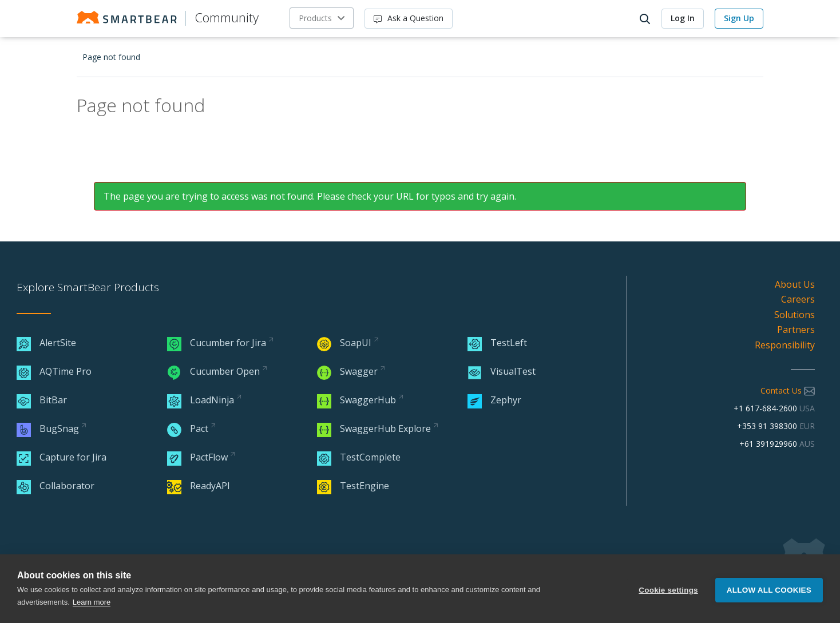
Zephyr (494, 400)
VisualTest (502, 371)
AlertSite (46, 343)
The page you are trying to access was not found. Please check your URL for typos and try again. (310, 196)
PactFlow (197, 457)
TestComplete (359, 457)
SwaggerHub (356, 400)
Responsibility (785, 345)
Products (315, 18)
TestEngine (353, 486)
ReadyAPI (199, 486)
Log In (683, 18)
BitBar (42, 400)
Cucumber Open (213, 371)
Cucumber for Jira (217, 343)
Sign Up (739, 18)
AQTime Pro (54, 371)
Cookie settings (668, 589)
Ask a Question (409, 18)
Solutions (795, 315)
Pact (188, 428)
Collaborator (56, 486)
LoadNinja (201, 400)
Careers (798, 299)
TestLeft (497, 343)
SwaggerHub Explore (374, 428)
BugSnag (48, 428)
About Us (795, 284)
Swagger (347, 371)
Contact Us (788, 390)
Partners (796, 330)
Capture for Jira (62, 457)
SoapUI (344, 343)
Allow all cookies (769, 589)
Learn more (92, 602)
